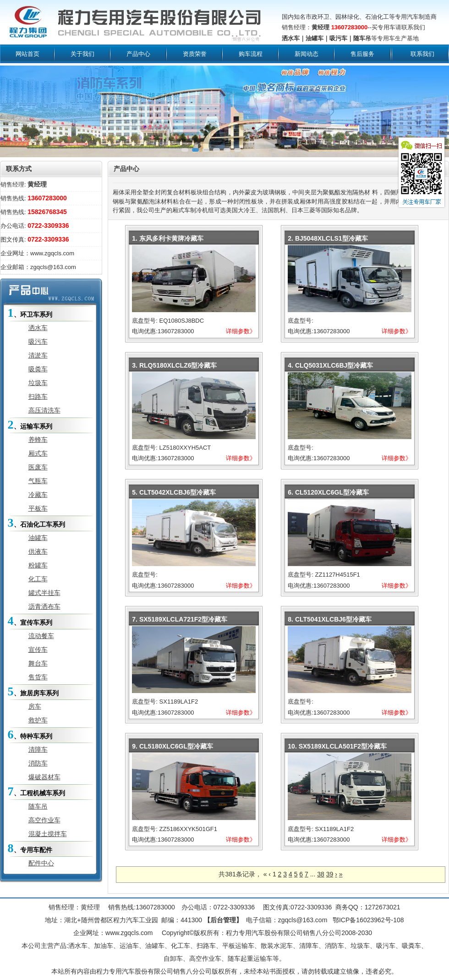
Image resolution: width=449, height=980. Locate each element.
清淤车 (38, 355)
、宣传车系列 (30, 621)
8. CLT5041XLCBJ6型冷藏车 (330, 619)
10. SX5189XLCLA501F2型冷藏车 (337, 746)
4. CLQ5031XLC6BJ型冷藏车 (330, 365)
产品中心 (138, 54)
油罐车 (38, 538)
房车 (35, 706)
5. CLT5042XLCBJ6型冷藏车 (174, 492)
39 (330, 874)
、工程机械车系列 (36, 791)
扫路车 (38, 396)
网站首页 (27, 54)
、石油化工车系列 (36, 523)
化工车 (38, 579)
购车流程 (251, 54)
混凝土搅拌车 (48, 834)
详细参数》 (241, 331)
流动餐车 (41, 636)
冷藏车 (38, 495)
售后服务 (362, 54)
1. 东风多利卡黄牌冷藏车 (168, 238)
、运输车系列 (30, 425)
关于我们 (82, 54)
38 (321, 874)
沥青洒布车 (44, 606)
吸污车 (38, 341)
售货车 (38, 677)
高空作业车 (44, 820)
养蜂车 (38, 440)
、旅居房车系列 (33, 691)
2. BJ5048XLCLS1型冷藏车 (328, 238)
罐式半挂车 (44, 593)
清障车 (38, 749)
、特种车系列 (30, 735)
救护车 (38, 720)
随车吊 (38, 806)
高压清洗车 (44, 410)
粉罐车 (38, 565)
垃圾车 (38, 383)
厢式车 (38, 453)
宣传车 (38, 650)
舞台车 (38, 663)
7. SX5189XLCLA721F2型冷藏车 (180, 619)
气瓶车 (38, 481)
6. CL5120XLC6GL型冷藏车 (328, 492)
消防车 (38, 763)
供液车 (38, 551)
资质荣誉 (195, 54)
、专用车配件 (30, 848)
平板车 (38, 508)
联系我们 (422, 54)
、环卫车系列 (30, 313)
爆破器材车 (44, 777)
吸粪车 (38, 369)
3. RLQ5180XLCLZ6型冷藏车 (174, 365)
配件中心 (41, 863)
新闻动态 (307, 54)
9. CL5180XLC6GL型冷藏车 (172, 746)
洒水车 (38, 328)
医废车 (38, 467)
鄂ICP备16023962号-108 (367, 920)
